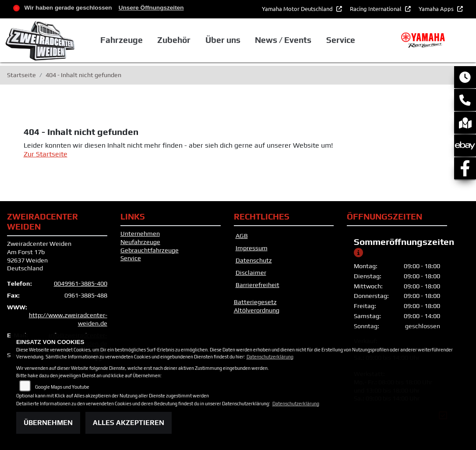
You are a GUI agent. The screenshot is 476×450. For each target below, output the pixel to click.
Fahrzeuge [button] (122, 40)
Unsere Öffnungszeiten (151, 8)
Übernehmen (48, 423)
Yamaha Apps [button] (437, 9)
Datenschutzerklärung (270, 357)
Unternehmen (140, 234)
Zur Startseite (46, 154)
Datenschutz (254, 260)
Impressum (252, 248)
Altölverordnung (257, 310)
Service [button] (341, 40)
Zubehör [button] (174, 40)
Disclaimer (251, 273)
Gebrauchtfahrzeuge (150, 250)
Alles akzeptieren (129, 423)
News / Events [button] (283, 40)
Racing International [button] (376, 9)
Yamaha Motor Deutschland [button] (298, 9)
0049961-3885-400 (81, 283)
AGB (242, 236)
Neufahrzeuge (140, 242)
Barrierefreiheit (257, 285)
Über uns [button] (223, 40)
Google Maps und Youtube (62, 387)
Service (131, 258)
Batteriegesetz (255, 302)
